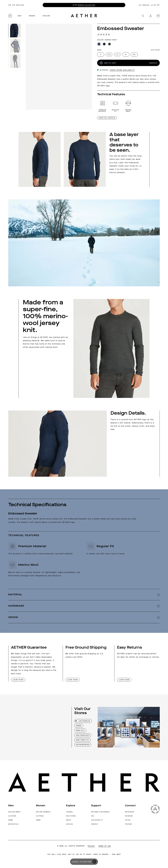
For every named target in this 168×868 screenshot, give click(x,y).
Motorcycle (13, 824)
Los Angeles (83, 721)
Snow (10, 820)
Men (20, 16)
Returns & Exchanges (100, 812)
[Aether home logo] (10, 16)
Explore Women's (43, 812)
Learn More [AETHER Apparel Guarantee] (18, 680)
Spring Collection (86, 5)
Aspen (79, 726)
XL (126, 54)
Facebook (129, 816)
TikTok (128, 820)
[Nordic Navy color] (99, 44)
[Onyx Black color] (104, 44)
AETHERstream (83, 745)
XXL (134, 54)
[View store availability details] (116, 70)
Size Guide (155, 50)
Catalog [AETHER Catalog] (69, 824)
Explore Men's (14, 812)
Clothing (12, 816)
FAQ (93, 816)
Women (32, 16)
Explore (46, 16)
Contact (95, 824)
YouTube (128, 824)
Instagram (129, 812)
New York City (83, 740)
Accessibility (97, 820)
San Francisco (83, 735)
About (69, 820)
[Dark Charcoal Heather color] (109, 44)
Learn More (73, 680)
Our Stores (71, 816)
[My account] (151, 16)
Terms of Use (104, 846)
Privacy (91, 846)
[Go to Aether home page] (84, 16)
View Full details (107, 118)
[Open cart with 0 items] (158, 16)
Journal (70, 812)
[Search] (143, 16)
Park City (80, 730)
